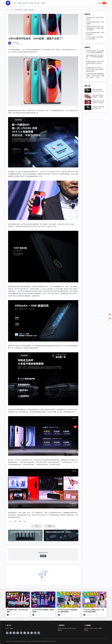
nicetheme (29, 641)
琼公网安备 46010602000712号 (48, 641)
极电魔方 (100, 628)
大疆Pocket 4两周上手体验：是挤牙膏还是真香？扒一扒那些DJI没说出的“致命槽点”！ (95, 28)
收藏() (50, 526)
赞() (37, 526)
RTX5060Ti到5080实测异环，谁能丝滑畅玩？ (95, 23)
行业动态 (43, 3)
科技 (25, 521)
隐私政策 (86, 630)
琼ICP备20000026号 (36, 641)
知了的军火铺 (87, 628)
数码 (20, 521)
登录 (104, 3)
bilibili (92, 628)
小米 (11, 521)
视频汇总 (60, 630)
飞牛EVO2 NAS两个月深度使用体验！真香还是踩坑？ (95, 38)
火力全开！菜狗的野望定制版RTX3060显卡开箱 (95, 63)
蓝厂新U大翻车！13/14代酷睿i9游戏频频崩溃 (95, 57)
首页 (15, 3)
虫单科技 (18, 641)
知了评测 (25, 3)
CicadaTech (15, 42)
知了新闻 (19, 3)
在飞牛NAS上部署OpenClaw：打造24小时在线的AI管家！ (94, 611)
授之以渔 (37, 3)
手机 (15, 521)
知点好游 (31, 3)
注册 (99, 3)
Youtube (96, 628)
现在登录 (43, 556)
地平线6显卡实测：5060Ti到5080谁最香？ (95, 18)
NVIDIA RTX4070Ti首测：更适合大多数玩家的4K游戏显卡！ (95, 69)
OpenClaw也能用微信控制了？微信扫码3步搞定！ (95, 34)
